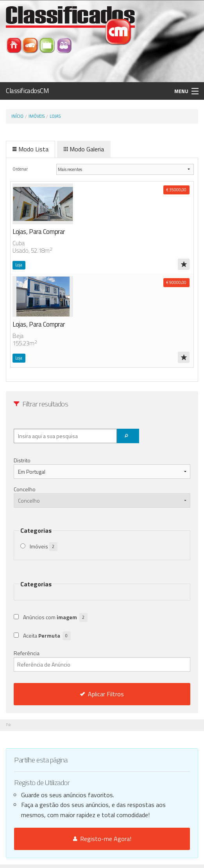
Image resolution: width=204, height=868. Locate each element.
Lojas (55, 116)
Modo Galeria (84, 149)
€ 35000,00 (176, 190)
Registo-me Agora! (102, 839)
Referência (102, 660)
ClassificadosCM (28, 91)
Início (17, 116)
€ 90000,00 (176, 282)
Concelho (25, 489)
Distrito (22, 460)
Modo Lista (30, 149)
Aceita (47, 636)
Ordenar (21, 169)
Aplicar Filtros (102, 694)
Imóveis (37, 116)
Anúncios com (55, 617)
